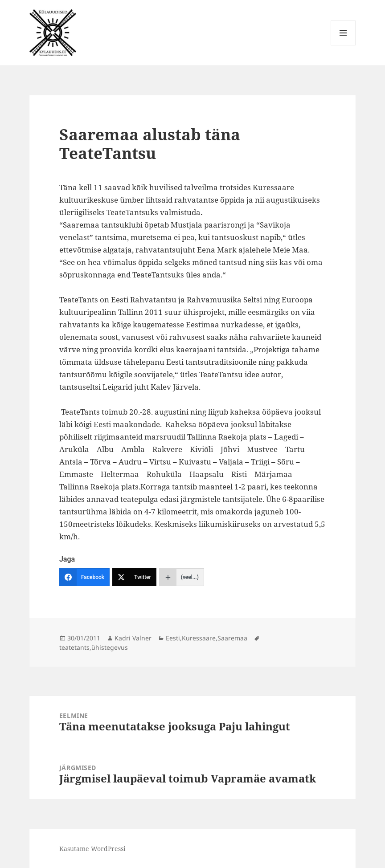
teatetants (74, 647)
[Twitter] (134, 577)
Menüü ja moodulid (343, 45)
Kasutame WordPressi (92, 849)
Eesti (173, 638)
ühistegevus (110, 647)
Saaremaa (232, 638)
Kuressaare (199, 638)
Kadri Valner (133, 638)
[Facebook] (84, 577)
